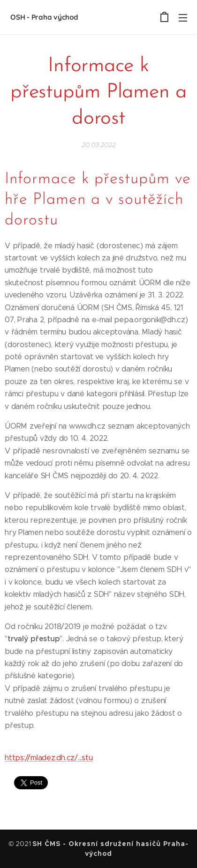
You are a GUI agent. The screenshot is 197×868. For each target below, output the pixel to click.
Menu (183, 18)
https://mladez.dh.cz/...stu (49, 758)
